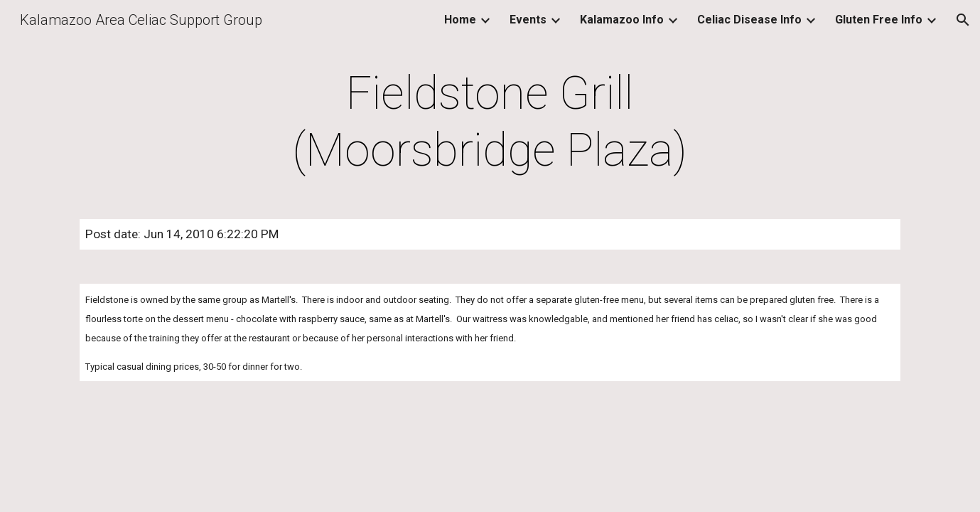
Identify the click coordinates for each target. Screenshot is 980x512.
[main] (490, 122)
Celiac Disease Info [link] (749, 20)
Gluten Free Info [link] (879, 20)
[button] (963, 20)
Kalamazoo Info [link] (622, 20)
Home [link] (460, 20)
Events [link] (528, 20)
